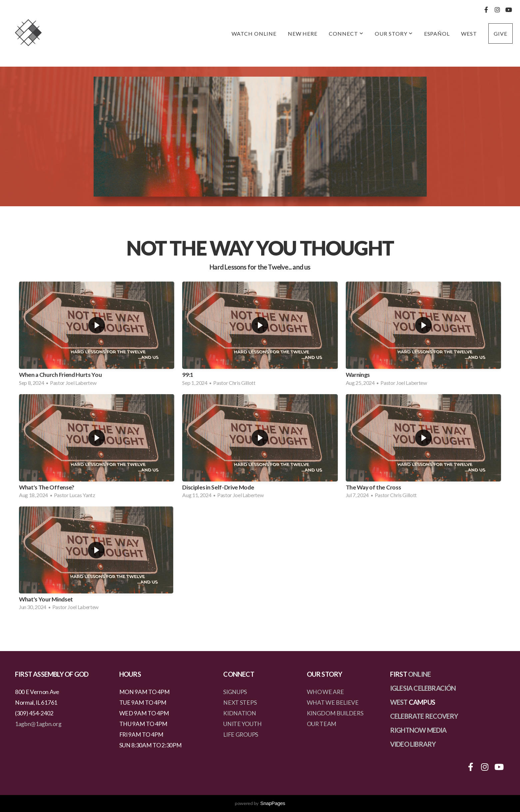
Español (437, 33)
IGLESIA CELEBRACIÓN (423, 688)
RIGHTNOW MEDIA (418, 730)
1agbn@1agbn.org (38, 724)
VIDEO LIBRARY (413, 744)
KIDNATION (240, 713)
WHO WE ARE (325, 692)
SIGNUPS (235, 692)
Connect (346, 33)
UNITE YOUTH (242, 724)
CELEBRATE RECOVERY (424, 716)
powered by (260, 803)
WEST (399, 702)
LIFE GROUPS (241, 735)
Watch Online (254, 33)
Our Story (394, 33)
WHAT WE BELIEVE (333, 703)
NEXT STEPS (240, 703)
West (469, 33)
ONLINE (419, 674)
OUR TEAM (322, 724)
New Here (303, 33)
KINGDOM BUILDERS (335, 713)
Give (501, 33)
